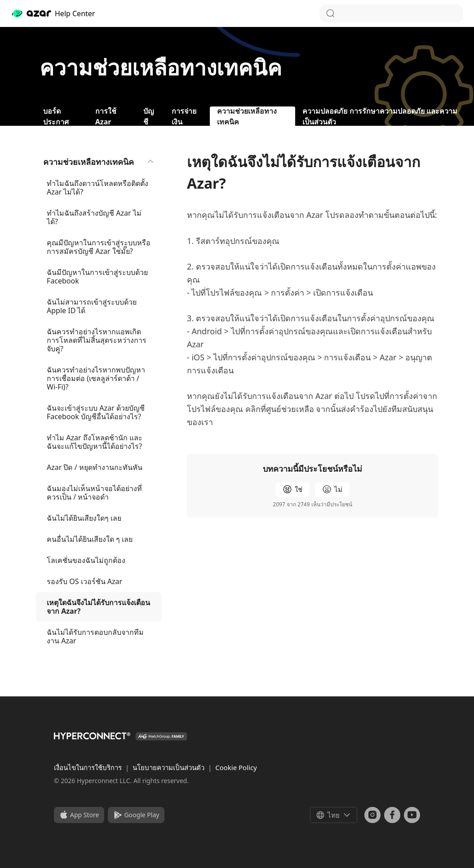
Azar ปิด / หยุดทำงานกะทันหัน (95, 467)
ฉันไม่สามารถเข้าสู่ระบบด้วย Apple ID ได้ (92, 306)
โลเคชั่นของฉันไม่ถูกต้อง (86, 560)
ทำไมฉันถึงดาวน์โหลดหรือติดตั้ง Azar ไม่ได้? (97, 188)
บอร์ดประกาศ (56, 116)
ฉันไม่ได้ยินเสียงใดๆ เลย (84, 518)
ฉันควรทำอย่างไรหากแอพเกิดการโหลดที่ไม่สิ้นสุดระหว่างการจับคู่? (97, 340)
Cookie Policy (236, 767)
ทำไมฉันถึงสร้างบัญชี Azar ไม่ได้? (94, 217)
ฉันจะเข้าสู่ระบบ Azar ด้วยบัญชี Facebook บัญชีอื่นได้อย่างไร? (96, 412)
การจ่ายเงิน (184, 116)
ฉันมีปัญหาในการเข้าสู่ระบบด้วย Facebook (97, 277)
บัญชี (149, 116)
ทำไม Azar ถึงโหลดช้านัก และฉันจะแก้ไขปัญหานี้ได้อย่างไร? (95, 442)
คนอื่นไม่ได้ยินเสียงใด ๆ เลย (90, 539)
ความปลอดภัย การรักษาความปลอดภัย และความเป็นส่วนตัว (380, 116)
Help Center (53, 13)
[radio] (292, 489)
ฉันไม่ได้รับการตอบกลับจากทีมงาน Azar (95, 636)
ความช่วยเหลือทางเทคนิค (99, 162)
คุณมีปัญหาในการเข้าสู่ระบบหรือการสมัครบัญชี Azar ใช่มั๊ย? (99, 247)
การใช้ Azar (106, 116)
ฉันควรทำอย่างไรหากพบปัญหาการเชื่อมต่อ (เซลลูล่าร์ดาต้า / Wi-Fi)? (96, 378)
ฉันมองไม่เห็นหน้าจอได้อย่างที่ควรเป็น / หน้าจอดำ (94, 493)
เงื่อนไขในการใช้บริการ (89, 767)
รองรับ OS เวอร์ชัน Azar (84, 581)
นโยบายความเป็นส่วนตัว (169, 767)
